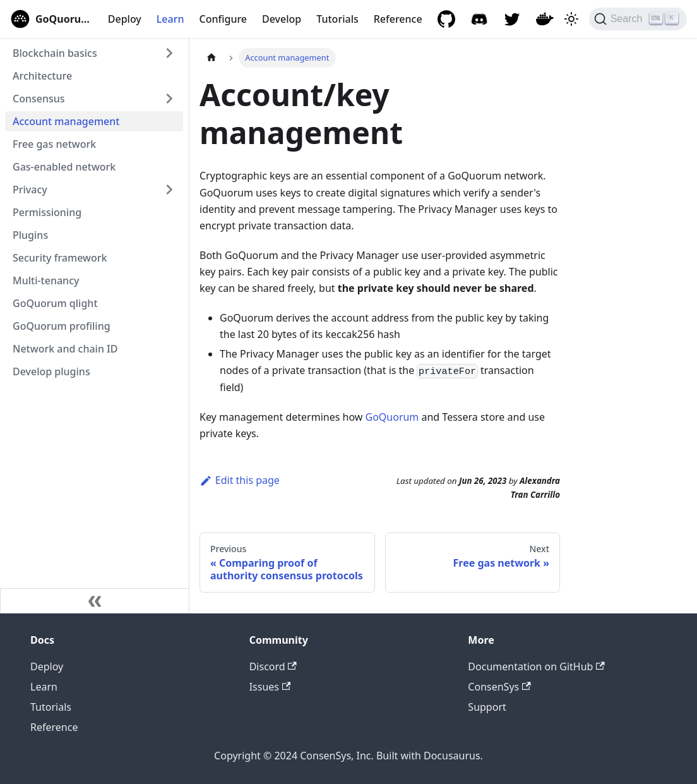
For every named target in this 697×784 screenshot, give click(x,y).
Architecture (42, 76)
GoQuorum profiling (62, 326)
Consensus (39, 99)
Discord (273, 666)
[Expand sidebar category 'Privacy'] (169, 190)
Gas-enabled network (64, 167)
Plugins (30, 235)
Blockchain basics (55, 53)
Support (487, 707)
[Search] (638, 19)
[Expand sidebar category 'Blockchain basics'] (169, 53)
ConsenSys (499, 687)
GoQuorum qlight (55, 303)
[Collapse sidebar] (95, 601)
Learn (170, 19)
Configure (223, 19)
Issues (270, 687)
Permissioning (47, 212)
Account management (66, 121)
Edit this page (240, 480)
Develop (282, 19)
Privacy (30, 190)
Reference (398, 19)
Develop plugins (51, 371)
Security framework (60, 258)
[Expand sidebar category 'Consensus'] (169, 99)
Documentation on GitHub (536, 666)
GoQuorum (392, 417)
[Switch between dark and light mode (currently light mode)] (571, 19)
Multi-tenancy (46, 280)
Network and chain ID (65, 349)
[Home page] (211, 58)
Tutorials (337, 19)
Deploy (125, 19)
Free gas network (54, 144)
